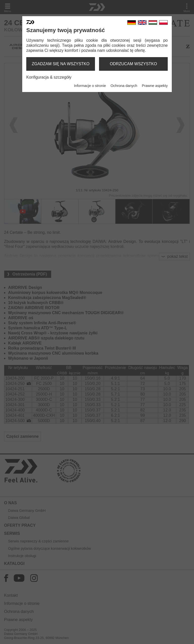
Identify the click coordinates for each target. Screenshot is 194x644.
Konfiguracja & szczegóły (49, 77)
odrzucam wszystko (134, 64)
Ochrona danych (124, 86)
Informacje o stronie (90, 86)
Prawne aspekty (155, 86)
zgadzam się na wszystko (61, 64)
